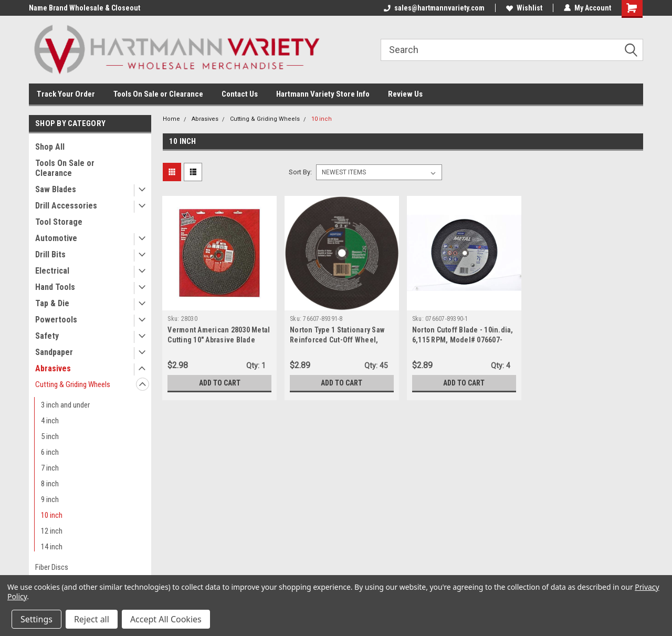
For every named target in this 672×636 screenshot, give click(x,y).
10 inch (52, 515)
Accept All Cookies (166, 619)
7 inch (50, 468)
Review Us (405, 94)
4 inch (50, 421)
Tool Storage (59, 222)
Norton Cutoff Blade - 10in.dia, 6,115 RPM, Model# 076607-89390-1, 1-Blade (463, 340)
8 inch (50, 484)
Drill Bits (50, 254)
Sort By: (300, 172)
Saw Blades (56, 189)
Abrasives (53, 368)
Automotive (56, 238)
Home (171, 119)
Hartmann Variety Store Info (323, 94)
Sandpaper (54, 352)
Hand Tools (55, 287)
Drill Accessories (66, 206)
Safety (47, 336)
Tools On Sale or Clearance (158, 94)
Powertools (56, 320)
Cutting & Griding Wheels (73, 384)
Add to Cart (220, 383)
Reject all (92, 619)
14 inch (52, 547)
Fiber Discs (52, 567)
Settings (36, 619)
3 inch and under (65, 405)
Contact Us (240, 94)
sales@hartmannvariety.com (434, 8)
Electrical (52, 271)
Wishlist (524, 8)
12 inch (52, 531)
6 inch (50, 452)
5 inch (50, 436)
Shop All (50, 147)
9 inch (50, 499)
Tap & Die (52, 303)
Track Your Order (66, 94)
